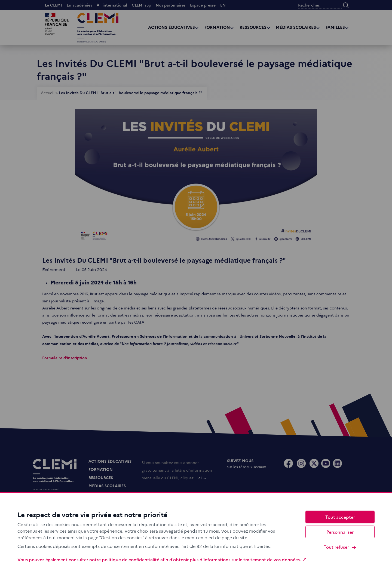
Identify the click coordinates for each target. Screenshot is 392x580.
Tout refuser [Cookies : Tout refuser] (340, 547)
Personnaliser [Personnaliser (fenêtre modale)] (340, 532)
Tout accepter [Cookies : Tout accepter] (340, 517)
